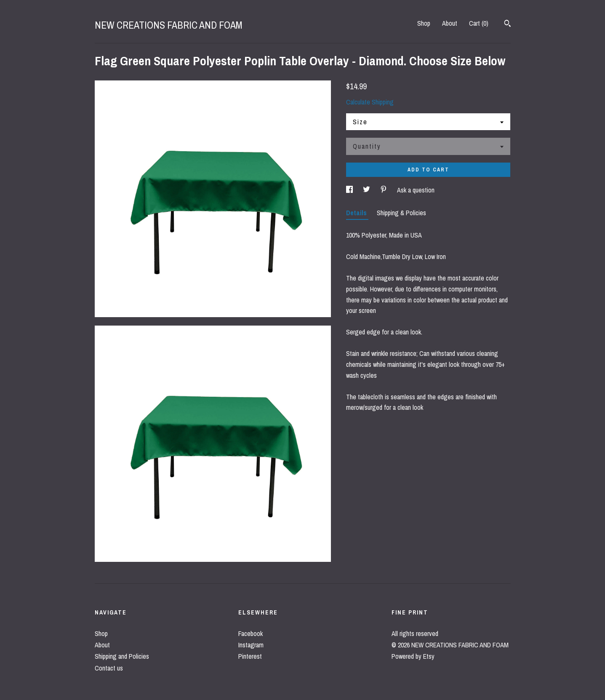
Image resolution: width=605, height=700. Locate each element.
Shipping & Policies (401, 213)
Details (357, 213)
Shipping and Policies (122, 656)
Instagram (251, 645)
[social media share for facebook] (350, 190)
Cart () (479, 23)
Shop (424, 23)
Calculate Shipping (370, 102)
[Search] (508, 24)
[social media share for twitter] (367, 190)
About (450, 23)
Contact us (109, 668)
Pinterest (250, 656)
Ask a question (416, 190)
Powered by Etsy (413, 656)
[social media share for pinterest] (384, 190)
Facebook (251, 633)
